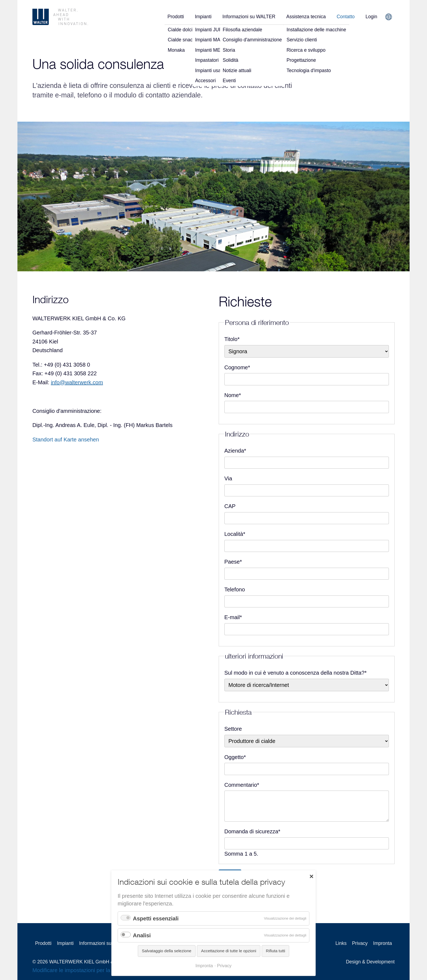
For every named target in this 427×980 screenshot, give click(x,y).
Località (235, 533)
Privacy (360, 943)
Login (371, 17)
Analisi (142, 935)
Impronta (382, 943)
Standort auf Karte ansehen (66, 440)
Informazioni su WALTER (249, 17)
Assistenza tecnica (306, 17)
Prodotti (176, 17)
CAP (230, 506)
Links (341, 943)
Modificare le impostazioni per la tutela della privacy (95, 970)
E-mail (233, 617)
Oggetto (235, 756)
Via (228, 478)
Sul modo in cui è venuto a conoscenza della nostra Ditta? (296, 672)
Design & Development (370, 962)
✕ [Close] (311, 876)
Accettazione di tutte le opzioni (229, 951)
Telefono (235, 589)
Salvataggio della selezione (167, 951)
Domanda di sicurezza (252, 831)
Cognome (237, 367)
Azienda (235, 450)
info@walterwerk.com (77, 382)
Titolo (232, 338)
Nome (233, 394)
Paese (233, 561)
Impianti (203, 17)
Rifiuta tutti (275, 951)
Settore (233, 729)
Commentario (242, 784)
